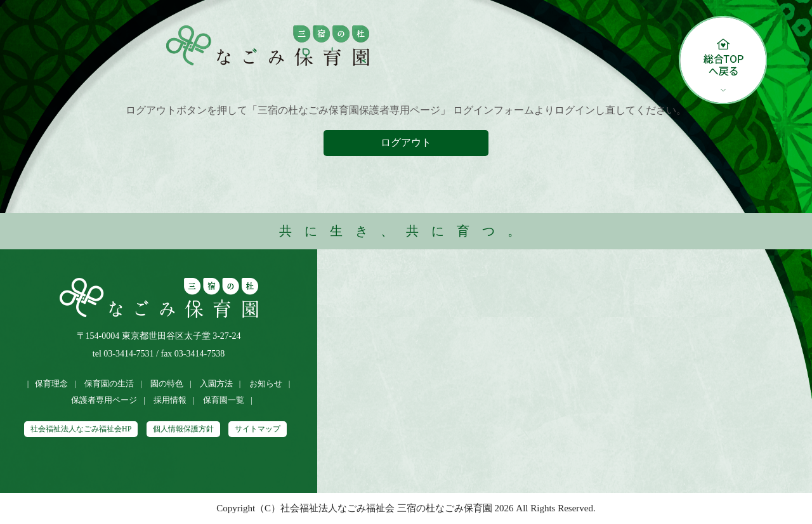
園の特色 (167, 383)
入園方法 (216, 383)
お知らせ (266, 383)
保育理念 (51, 383)
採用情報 (170, 400)
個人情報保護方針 (183, 429)
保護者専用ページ (104, 400)
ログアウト (406, 142)
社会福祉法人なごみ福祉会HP (81, 429)
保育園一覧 (224, 400)
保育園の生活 (109, 383)
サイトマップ (258, 429)
